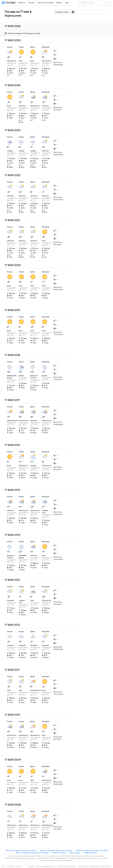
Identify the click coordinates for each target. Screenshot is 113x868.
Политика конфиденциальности (46, 867)
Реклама (19, 867)
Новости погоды (59, 853)
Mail (3, 867)
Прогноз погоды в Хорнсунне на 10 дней (32, 853)
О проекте (31, 867)
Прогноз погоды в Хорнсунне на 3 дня (21, 850)
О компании (10, 867)
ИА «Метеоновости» (105, 867)
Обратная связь (83, 867)
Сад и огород (75, 853)
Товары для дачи (90, 853)
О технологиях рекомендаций (67, 867)
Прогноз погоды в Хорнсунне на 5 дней (56, 850)
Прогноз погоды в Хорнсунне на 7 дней (92, 850)
